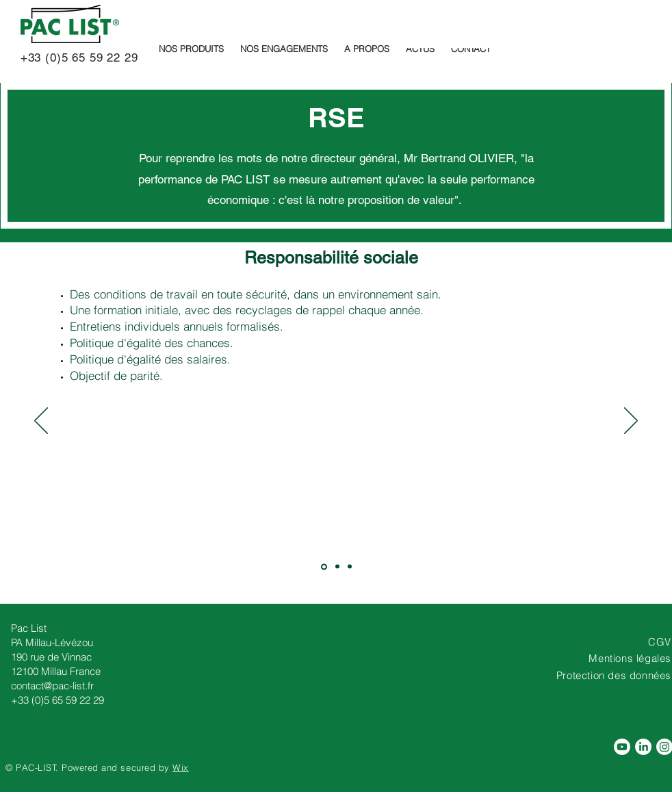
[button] (191, 49)
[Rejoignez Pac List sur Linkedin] (643, 747)
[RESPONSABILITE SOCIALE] (324, 566)
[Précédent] (41, 422)
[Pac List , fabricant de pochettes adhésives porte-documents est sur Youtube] (622, 747)
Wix (181, 767)
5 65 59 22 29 (100, 58)
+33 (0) (37, 58)
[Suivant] (631, 422)
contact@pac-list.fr (52, 686)
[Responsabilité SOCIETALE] (337, 567)
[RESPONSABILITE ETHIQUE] (350, 567)
